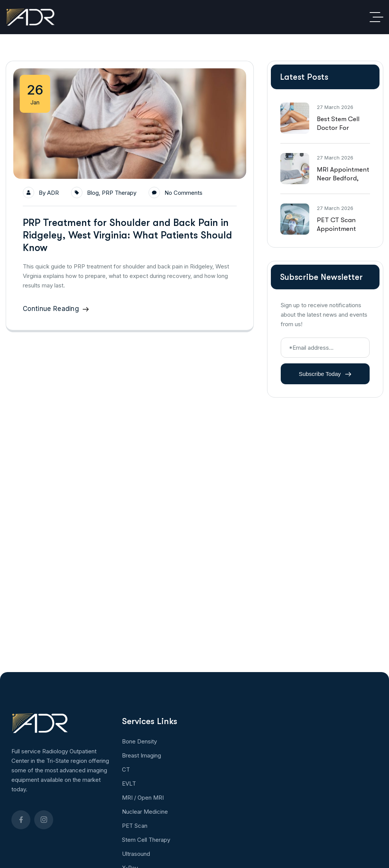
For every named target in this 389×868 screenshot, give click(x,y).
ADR (53, 193)
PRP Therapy (119, 193)
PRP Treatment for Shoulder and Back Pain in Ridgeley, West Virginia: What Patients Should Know (127, 235)
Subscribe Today (325, 374)
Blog (93, 193)
